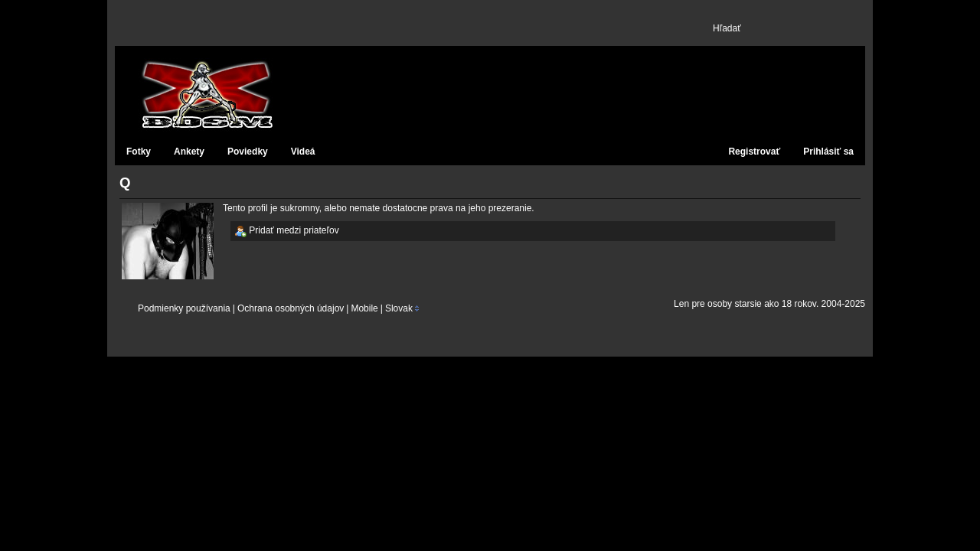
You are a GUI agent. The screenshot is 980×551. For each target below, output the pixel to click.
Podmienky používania (184, 308)
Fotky (139, 152)
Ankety (189, 152)
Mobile (364, 308)
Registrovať (754, 152)
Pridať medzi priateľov (287, 231)
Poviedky (248, 152)
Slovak (399, 308)
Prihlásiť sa (828, 152)
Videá (303, 152)
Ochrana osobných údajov (291, 308)
